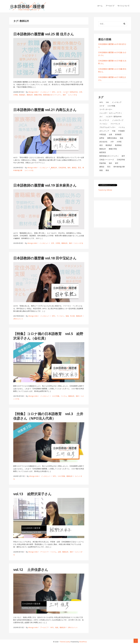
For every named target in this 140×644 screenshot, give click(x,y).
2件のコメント (18, 319)
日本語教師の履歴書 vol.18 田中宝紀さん (45, 258)
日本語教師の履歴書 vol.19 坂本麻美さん (45, 185)
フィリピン (60, 316)
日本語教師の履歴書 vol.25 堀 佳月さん (44, 34)
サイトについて (124, 6)
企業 (59, 552)
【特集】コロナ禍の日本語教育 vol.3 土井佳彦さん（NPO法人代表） (48, 416)
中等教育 (121, 131)
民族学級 (103, 163)
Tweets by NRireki (105, 190)
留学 (117, 163)
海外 (64, 95)
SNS (107, 102)
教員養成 (118, 145)
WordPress (83, 642)
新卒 (123, 156)
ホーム (100, 6)
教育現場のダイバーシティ (52, 95)
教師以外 (30, 95)
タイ (101, 116)
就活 (101, 145)
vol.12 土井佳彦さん (31, 570)
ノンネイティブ (118, 120)
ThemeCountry (65, 642)
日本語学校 (62, 168)
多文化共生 (103, 142)
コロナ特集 (56, 396)
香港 (107, 170)
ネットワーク (104, 120)
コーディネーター (106, 109)
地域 (67, 316)
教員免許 (22, 95)
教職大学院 (38, 95)
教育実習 (103, 152)
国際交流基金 (112, 138)
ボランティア (104, 131)
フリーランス (115, 124)
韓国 (101, 170)
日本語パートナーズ (107, 160)
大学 (81, 92)
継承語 (74, 168)
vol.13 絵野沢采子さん (32, 494)
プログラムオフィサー (107, 127)
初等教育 (118, 134)
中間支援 (103, 134)
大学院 (16, 95)
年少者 (72, 316)
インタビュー (45, 92)
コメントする (72, 95)
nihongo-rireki (33, 92)
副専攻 (102, 138)
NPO (54, 92)
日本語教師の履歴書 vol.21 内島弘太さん (45, 110)
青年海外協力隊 (119, 167)
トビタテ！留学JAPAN (70, 92)
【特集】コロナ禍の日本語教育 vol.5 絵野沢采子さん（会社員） (48, 336)
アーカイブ (110, 6)
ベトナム (64, 396)
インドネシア (117, 102)
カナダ (59, 92)
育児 (79, 168)
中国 (114, 131)
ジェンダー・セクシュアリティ (111, 113)
